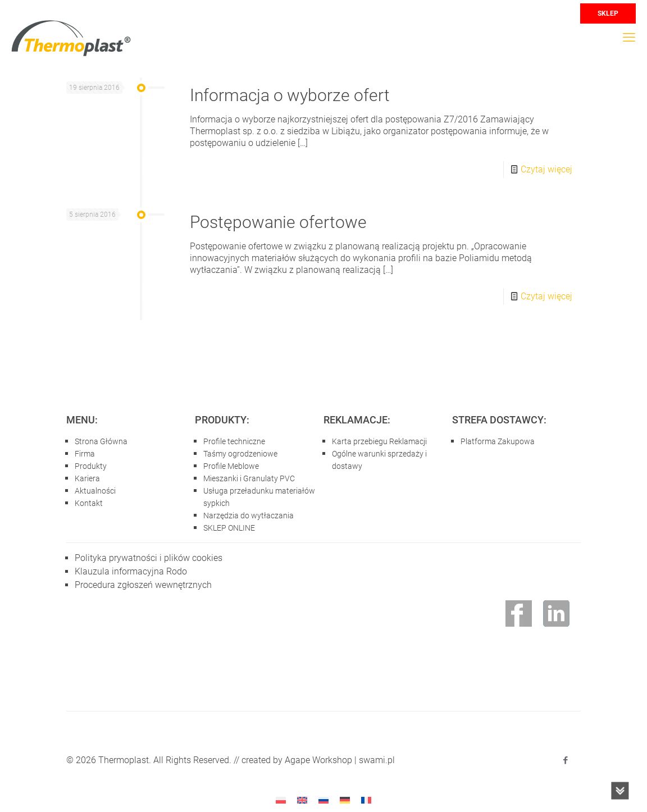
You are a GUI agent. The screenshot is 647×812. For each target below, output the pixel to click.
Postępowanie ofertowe (278, 222)
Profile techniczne (234, 441)
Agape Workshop (318, 760)
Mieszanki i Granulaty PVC (249, 478)
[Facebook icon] (565, 760)
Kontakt (89, 503)
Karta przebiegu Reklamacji (379, 441)
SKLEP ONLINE (229, 528)
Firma (85, 454)
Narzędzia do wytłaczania (249, 516)
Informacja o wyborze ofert (290, 95)
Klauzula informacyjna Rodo (131, 571)
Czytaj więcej (546, 169)
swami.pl (377, 760)
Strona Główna (101, 441)
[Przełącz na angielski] (302, 800)
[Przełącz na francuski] (366, 800)
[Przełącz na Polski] (281, 800)
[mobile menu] (629, 38)
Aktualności (95, 491)
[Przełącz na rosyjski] (323, 800)
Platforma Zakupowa (498, 441)
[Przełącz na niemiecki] (345, 800)
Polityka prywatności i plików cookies (149, 558)
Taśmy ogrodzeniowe (240, 454)
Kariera (87, 478)
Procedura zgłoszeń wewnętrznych (143, 585)
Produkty (91, 466)
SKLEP (608, 13)
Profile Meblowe (231, 466)
